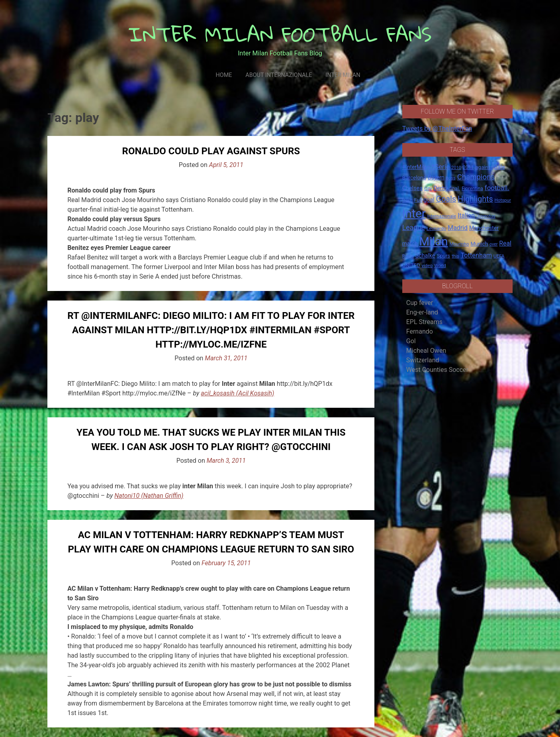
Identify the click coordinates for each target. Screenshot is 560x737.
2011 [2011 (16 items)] (468, 167)
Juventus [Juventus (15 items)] (486, 216)
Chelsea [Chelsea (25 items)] (412, 188)
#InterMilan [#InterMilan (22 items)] (416, 167)
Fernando (420, 331)
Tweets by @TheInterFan (437, 129)
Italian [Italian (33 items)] (466, 215)
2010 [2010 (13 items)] (456, 168)
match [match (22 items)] (410, 244)
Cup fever (420, 303)
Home (224, 75)
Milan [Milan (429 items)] (433, 242)
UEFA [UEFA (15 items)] (499, 256)
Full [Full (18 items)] (418, 200)
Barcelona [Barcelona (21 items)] (414, 177)
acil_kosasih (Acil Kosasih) (237, 393)
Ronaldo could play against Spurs (211, 151)
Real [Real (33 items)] (505, 243)
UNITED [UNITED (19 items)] (411, 265)
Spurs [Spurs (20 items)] (443, 256)
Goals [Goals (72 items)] (446, 199)
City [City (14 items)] (428, 189)
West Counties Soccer (437, 370)
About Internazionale (279, 75)
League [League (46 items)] (414, 228)
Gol (411, 341)
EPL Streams (424, 322)
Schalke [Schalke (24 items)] (425, 255)
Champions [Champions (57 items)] (476, 177)
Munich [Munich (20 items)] (479, 244)
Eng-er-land (422, 312)
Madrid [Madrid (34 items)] (458, 228)
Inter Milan (343, 75)
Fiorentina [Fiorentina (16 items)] (472, 189)
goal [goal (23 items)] (429, 200)
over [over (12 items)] (493, 244)
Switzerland (423, 360)
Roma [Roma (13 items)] (408, 256)
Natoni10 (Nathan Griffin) (149, 496)
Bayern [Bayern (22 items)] (436, 177)
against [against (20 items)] (484, 167)
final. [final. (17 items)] (455, 188)
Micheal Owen (426, 351)
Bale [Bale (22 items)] (500, 167)
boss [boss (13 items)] (451, 178)
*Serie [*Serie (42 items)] (441, 167)
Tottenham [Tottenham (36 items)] (476, 255)
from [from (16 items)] (407, 200)
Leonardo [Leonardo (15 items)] (436, 228)
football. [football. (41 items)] (497, 188)
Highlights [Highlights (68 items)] (475, 199)
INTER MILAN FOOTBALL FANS (280, 34)
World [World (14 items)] (440, 265)
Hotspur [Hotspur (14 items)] (503, 200)
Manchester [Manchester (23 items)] (484, 228)
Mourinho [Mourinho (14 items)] (459, 244)
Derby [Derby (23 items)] (441, 188)
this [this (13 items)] (455, 256)
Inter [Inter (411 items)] (414, 214)
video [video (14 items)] (427, 265)
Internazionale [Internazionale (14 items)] (442, 216)
